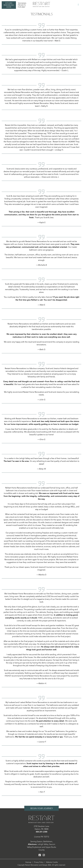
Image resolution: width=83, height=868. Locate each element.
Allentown (32, 844)
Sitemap (28, 862)
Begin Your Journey (42, 808)
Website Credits (52, 862)
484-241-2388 (41, 832)
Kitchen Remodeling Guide (9, 5)
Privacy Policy (39, 862)
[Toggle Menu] (78, 5)
